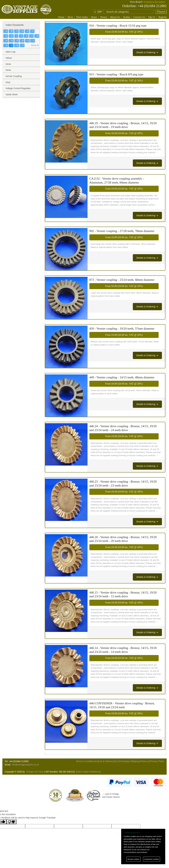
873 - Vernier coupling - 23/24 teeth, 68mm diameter (122, 280)
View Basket (136, 2)
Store (70, 17)
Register (163, 17)
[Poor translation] (11, 822)
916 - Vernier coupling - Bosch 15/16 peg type (118, 26)
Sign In (152, 17)
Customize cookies (152, 859)
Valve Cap (11, 52)
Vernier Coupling (14, 76)
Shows (103, 17)
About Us (115, 17)
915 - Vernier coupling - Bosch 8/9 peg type (116, 74)
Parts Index (82, 17)
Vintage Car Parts (35, 772)
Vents (8, 64)
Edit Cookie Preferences (89, 772)
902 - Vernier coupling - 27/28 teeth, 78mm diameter (122, 231)
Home (61, 17)
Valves (9, 58)
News (94, 17)
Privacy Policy (157, 761)
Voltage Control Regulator (18, 88)
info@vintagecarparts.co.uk (25, 765)
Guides (127, 17)
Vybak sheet (12, 94)
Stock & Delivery (105, 761)
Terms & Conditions (85, 761)
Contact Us (139, 17)
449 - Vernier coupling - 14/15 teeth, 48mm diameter (122, 377)
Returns (145, 761)
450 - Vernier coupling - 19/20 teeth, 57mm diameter (122, 329)
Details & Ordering (147, 52)
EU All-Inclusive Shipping (127, 761)
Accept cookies (133, 859)
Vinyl (8, 82)
